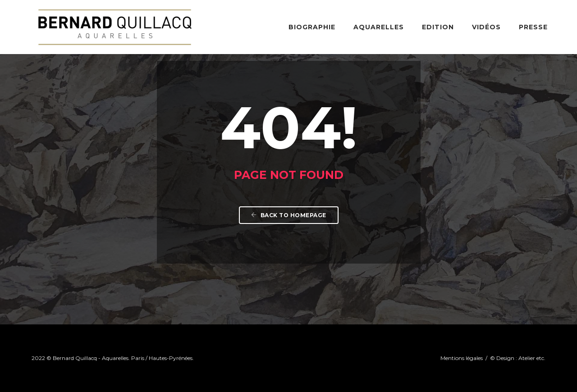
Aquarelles (379, 27)
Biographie (312, 27)
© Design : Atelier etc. (518, 358)
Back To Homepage (289, 215)
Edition (438, 27)
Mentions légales (462, 358)
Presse (533, 27)
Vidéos (486, 27)
